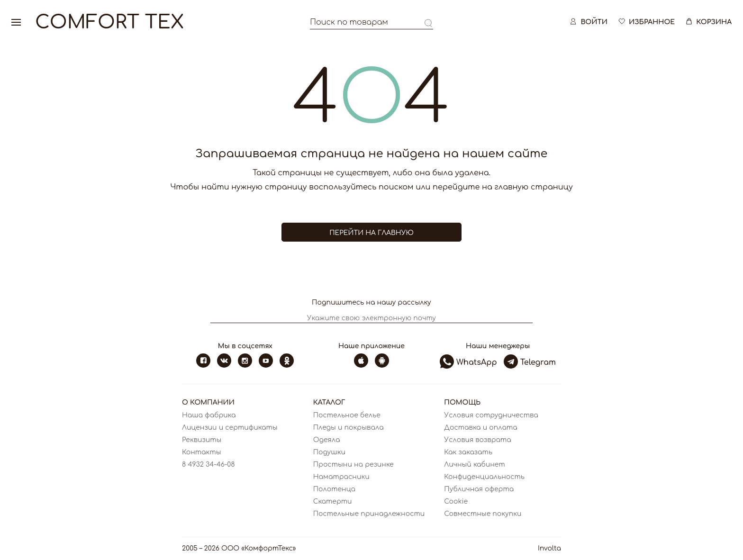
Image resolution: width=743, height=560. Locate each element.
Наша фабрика (209, 415)
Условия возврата (477, 440)
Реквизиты (202, 440)
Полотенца (334, 489)
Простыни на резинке (353, 465)
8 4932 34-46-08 (208, 465)
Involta (549, 548)
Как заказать (468, 452)
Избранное (646, 23)
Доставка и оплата (480, 428)
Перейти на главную (371, 233)
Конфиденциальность (484, 477)
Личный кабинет (474, 465)
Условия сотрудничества (491, 415)
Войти (588, 23)
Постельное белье (347, 415)
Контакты (202, 452)
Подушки (329, 452)
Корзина (708, 23)
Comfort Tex (109, 24)
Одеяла (327, 440)
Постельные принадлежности (369, 514)
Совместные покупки (483, 514)
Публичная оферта (479, 489)
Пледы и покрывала (349, 428)
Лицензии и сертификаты (230, 428)
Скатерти (333, 501)
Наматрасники (341, 477)
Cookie (456, 501)
